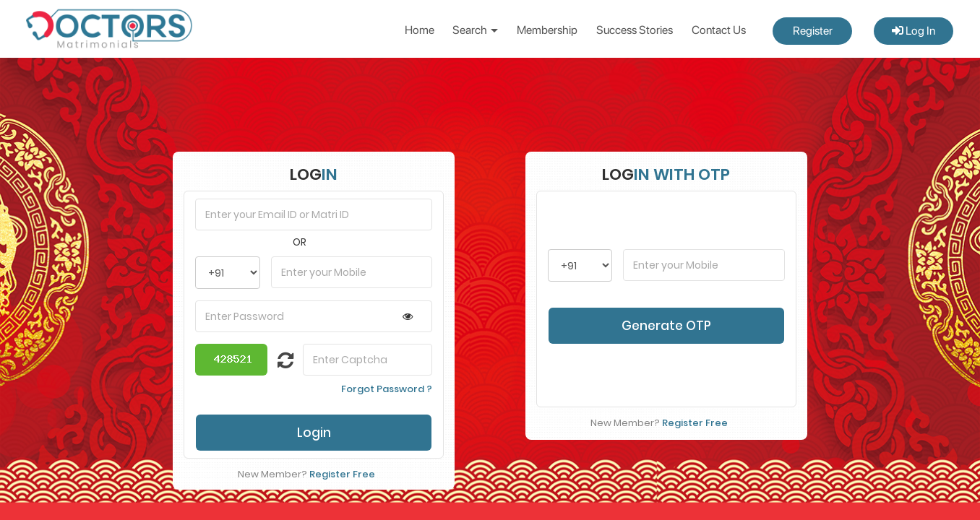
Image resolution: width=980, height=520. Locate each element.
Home (420, 30)
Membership (547, 30)
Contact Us (719, 30)
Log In (914, 31)
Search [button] (475, 30)
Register (813, 31)
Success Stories (635, 30)
